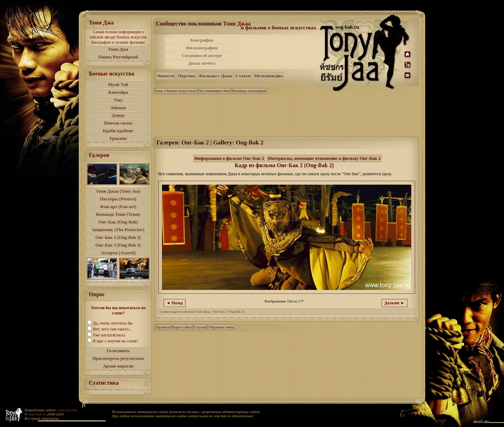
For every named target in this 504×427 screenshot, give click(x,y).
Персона (186, 76)
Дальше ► (394, 303)
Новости (166, 76)
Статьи (243, 76)
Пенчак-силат (118, 123)
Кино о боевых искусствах (176, 91)
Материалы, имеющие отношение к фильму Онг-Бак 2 (324, 158)
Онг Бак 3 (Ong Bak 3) (118, 245)
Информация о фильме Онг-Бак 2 (229, 158)
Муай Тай (118, 84)
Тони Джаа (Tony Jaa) (118, 191)
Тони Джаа (237, 24)
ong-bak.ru (37, 414)
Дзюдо (118, 115)
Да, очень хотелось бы (113, 323)
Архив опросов (118, 366)
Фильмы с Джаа (215, 76)
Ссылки (200, 327)
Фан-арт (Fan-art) (118, 207)
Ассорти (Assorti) (118, 253)
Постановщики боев (214, 91)
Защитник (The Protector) (118, 230)
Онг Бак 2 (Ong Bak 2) (118, 237)
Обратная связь (221, 327)
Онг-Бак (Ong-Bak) (118, 222)
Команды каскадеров (249, 91)
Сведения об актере (202, 55)
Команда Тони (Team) (118, 214)
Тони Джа (118, 49)
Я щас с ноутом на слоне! (115, 341)
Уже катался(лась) (109, 335)
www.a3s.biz (67, 410)
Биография (202, 40)
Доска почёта (202, 63)
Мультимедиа (268, 76)
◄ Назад (174, 303)
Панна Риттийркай (118, 57)
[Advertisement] (280, 52)
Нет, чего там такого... (112, 329)
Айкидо (118, 108)
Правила (163, 327)
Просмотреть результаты (118, 358)
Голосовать (118, 351)
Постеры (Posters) (118, 199)
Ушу (118, 100)
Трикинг (118, 138)
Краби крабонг (118, 131)
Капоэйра (118, 92)
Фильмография (202, 48)
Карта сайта (182, 327)
